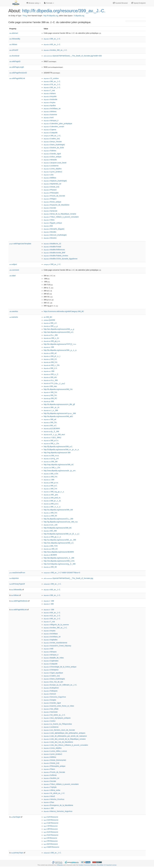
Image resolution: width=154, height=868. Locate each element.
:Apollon (50, 105)
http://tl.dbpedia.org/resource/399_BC (58, 528)
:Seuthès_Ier (51, 778)
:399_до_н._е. (52, 537)
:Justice (50, 721)
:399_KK (50, 516)
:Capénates (51, 661)
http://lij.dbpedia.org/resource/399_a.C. (58, 447)
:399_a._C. (51, 374)
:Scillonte (50, 775)
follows (13, 44)
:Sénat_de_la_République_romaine (60, 214)
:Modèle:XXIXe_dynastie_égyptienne (61, 259)
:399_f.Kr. (51, 362)
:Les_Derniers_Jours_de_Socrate (59, 730)
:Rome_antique (52, 202)
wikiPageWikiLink (17, 78)
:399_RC (50, 398)
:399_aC (50, 353)
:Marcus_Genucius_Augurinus (58, 811)
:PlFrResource (51, 841)
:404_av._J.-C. (52, 613)
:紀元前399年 (52, 428)
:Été (48, 226)
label (12, 276)
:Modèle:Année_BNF (55, 253)
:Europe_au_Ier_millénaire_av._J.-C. (60, 685)
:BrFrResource (51, 844)
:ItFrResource (50, 838)
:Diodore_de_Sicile (54, 148)
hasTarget (16, 817)
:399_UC (51, 549)
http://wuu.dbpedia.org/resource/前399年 (59, 552)
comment (14, 270)
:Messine (50, 238)
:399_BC (48, 317)
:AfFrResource (51, 829)
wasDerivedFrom (17, 573)
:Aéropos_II (51, 121)
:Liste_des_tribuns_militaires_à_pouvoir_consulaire (66, 745)
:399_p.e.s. (51, 504)
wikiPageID (15, 61)
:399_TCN (51, 546)
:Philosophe (51, 193)
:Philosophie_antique (55, 766)
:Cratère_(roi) (52, 139)
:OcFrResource (51, 820)
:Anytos (50, 102)
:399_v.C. (50, 323)
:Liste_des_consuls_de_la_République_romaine (65, 739)
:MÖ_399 (50, 531)
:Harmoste (51, 712)
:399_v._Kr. (51, 338)
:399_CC (50, 359)
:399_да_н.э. (52, 341)
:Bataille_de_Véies (54, 658)
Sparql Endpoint (138, 3)
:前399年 (50, 555)
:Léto (49, 175)
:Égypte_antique (53, 223)
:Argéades (51, 640)
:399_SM (51, 462)
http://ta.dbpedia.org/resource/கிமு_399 (58, 519)
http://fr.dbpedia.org (51, 16)
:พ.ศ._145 (51, 525)
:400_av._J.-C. (52, 44)
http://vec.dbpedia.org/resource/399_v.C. (59, 543)
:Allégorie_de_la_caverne (56, 625)
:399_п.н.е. (51, 456)
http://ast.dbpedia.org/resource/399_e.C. (59, 332)
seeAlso (14, 311)
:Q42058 (49, 320)
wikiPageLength (17, 67)
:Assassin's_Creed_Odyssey (57, 646)
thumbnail (14, 56)
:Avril (49, 118)
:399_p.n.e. (51, 483)
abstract (14, 33)
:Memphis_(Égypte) (54, 229)
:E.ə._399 (51, 335)
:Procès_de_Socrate (54, 196)
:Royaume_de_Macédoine (57, 205)
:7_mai (49, 90)
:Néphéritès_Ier (52, 184)
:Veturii (49, 796)
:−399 (49, 601)
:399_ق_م (51, 326)
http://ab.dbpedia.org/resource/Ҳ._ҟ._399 (59, 558)
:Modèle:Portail (52, 247)
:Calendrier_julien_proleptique (58, 124)
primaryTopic (17, 853)
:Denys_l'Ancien (53, 142)
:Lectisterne (51, 166)
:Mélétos (50, 178)
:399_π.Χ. (51, 368)
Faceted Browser (120, 3)
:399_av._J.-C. (52, 136)
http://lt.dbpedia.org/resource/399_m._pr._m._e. (61, 450)
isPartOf (14, 50)
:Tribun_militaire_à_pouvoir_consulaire (61, 217)
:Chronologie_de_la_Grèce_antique (60, 667)
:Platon (49, 769)
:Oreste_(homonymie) (55, 760)
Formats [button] (49, 3)
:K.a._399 (51, 380)
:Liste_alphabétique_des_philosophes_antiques (64, 733)
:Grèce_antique (52, 157)
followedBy (15, 39)
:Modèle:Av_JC (52, 244)
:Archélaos (51, 634)
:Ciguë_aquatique (53, 673)
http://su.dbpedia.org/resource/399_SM (58, 510)
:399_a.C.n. (51, 441)
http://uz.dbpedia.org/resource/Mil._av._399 (60, 540)
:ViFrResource (51, 826)
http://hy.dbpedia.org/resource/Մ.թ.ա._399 (60, 413)
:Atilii (48, 649)
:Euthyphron (51, 688)
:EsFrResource (51, 832)
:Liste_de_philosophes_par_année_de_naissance (65, 736)
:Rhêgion (50, 199)
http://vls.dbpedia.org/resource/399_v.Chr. (59, 561)
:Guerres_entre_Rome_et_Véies (59, 706)
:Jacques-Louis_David (55, 163)
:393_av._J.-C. (52, 87)
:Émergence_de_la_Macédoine (58, 805)
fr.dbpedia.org (79, 16)
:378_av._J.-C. (52, 84)
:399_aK (50, 419)
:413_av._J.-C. (52, 616)
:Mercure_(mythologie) (55, 235)
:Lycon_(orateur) (53, 172)
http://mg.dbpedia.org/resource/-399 (57, 453)
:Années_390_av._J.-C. (55, 50)
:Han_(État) (51, 709)
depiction (14, 578)
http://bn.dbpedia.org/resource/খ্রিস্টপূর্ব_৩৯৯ (60, 344)
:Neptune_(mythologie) (55, 181)
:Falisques (51, 691)
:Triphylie (50, 787)
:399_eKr (50, 377)
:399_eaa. (50, 386)
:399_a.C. (50, 425)
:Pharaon (50, 190)
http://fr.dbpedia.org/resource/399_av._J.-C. (64, 11)
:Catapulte (51, 133)
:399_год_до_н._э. (54, 492)
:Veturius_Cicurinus (54, 799)
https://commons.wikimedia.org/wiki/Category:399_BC (64, 311)
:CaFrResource (51, 823)
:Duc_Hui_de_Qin (53, 682)
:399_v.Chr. (51, 474)
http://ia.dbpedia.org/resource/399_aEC (58, 416)
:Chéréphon (51, 670)
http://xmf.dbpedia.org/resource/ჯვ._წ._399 (60, 564)
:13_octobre (51, 78)
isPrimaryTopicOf (17, 584)
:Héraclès (50, 160)
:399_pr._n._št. (52, 501)
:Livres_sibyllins (53, 169)
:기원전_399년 (52, 437)
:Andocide (50, 99)
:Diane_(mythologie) (54, 145)
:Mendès (50, 232)
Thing (25, 16)
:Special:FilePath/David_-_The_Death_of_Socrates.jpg (68, 578)
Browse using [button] (33, 3)
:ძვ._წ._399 (51, 431)
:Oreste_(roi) (51, 187)
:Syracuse (50, 211)
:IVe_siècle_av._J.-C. (55, 715)
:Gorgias (50, 700)
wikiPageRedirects (19, 601)
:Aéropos (50, 652)
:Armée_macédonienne (55, 643)
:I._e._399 (51, 410)
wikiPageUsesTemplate (20, 244)
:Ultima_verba (52, 790)
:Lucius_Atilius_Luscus (55, 751)
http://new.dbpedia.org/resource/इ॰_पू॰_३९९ (60, 471)
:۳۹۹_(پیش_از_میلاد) (54, 383)
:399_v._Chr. (52, 365)
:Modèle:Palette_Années (56, 256)
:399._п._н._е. (52, 507)
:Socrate (50, 208)
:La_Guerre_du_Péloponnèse (58, 724)
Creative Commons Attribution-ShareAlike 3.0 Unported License (97, 865)
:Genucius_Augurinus (55, 697)
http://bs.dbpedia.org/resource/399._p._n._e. (60, 350)
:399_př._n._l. (52, 356)
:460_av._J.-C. (52, 619)
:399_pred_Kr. (52, 498)
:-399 (49, 347)
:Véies (49, 220)
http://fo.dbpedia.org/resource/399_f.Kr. (58, 389)
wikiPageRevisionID (18, 73)
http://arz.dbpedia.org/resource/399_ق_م (59, 329)
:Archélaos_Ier (52, 108)
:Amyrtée (50, 96)
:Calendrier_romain (54, 127)
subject (13, 264)
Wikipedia (60, 865)
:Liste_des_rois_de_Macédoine (58, 742)
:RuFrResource (51, 835)
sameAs (14, 317)
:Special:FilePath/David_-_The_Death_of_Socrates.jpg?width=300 (73, 56)
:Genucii (50, 694)
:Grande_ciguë (52, 154)
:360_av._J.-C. (52, 81)
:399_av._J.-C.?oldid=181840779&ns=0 (62, 573)
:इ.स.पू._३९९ (51, 459)
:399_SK (50, 567)
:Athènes (50, 112)
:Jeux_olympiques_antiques (57, 718)
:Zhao (49, 802)
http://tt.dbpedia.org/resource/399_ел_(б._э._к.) (61, 534)
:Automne (50, 115)
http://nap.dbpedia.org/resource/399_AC (59, 465)
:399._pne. (51, 495)
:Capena (50, 130)
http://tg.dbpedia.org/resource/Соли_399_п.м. (61, 522)
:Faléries (50, 151)
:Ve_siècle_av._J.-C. (54, 793)
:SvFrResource (51, 817)
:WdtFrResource (51, 847)
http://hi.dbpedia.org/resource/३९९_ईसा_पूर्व (59, 404)
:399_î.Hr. (51, 489)
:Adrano (50, 93)
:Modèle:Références (54, 250)
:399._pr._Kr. (52, 407)
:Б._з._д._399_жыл (54, 434)
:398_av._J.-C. (52, 39)
